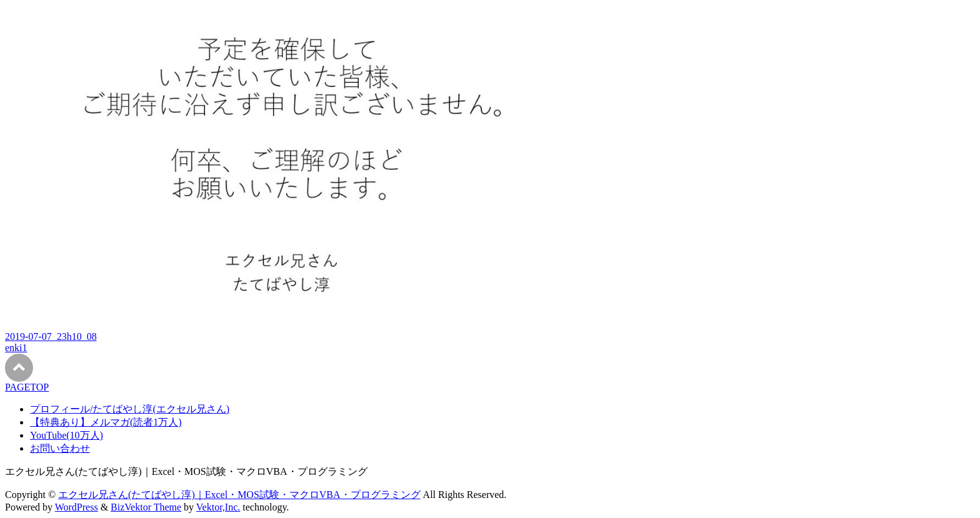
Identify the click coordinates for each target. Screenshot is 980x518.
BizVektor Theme (146, 507)
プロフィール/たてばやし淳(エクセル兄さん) (130, 409)
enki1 (16, 348)
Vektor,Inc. (218, 507)
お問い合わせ (60, 448)
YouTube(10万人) (67, 435)
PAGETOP (27, 387)
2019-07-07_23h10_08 (51, 336)
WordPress (77, 507)
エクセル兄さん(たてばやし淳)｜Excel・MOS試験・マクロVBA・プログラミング (239, 495)
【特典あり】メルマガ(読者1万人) (106, 422)
